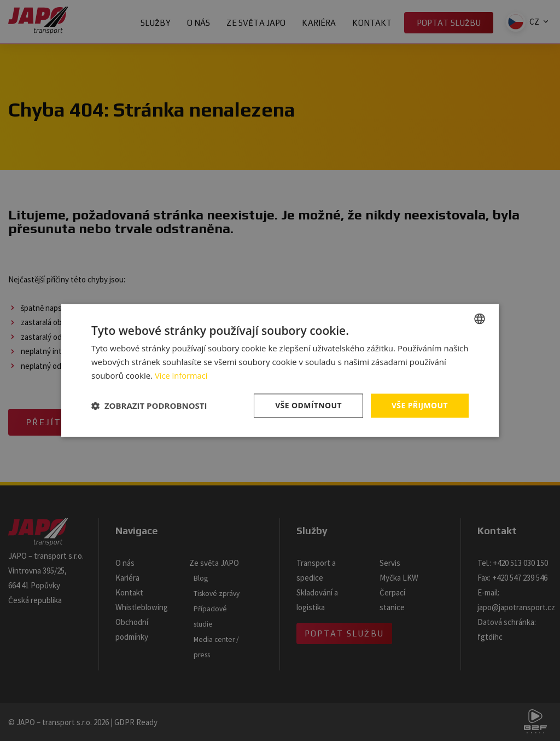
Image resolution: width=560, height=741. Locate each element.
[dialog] (280, 370)
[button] (149, 406)
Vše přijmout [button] (420, 405)
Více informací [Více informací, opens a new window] (182, 375)
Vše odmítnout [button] (308, 405)
